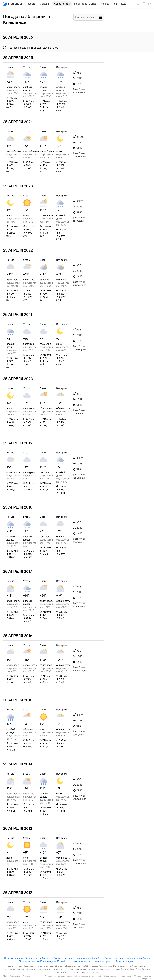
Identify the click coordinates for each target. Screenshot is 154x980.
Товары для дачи (125, 961)
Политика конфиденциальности (59, 976)
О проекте (147, 979)
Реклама (26, 976)
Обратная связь (111, 976)
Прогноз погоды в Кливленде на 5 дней (76, 958)
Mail (5, 976)
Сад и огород (103, 961)
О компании (15, 976)
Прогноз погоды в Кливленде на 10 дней (42, 961)
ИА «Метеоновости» (142, 976)
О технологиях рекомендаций (88, 976)
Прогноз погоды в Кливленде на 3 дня (26, 958)
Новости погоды (80, 961)
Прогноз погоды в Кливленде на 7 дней (127, 958)
